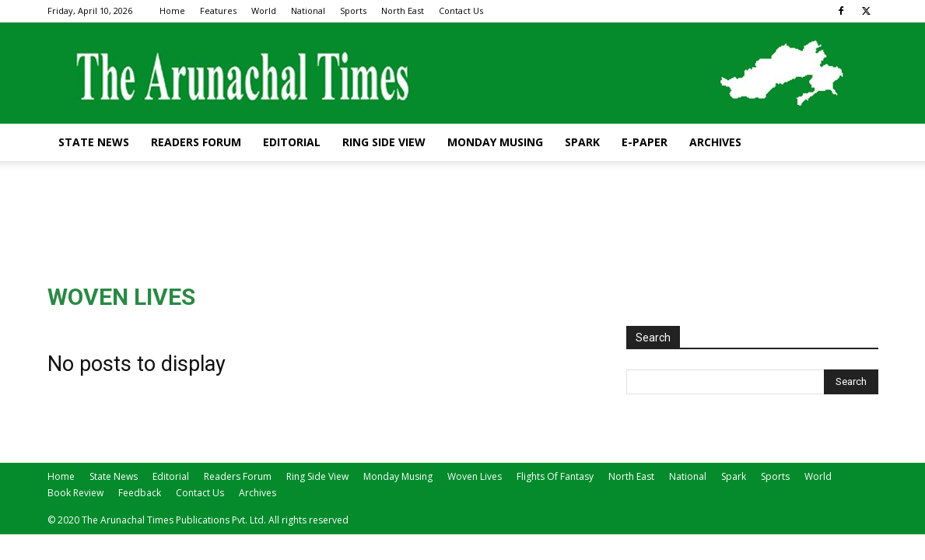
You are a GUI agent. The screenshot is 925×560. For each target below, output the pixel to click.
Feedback (140, 493)
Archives (715, 142)
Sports (353, 10)
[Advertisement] (463, 215)
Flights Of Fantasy (555, 476)
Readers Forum (196, 142)
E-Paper (645, 142)
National (308, 10)
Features (218, 10)
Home (172, 10)
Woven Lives (475, 476)
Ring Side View (384, 142)
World (264, 10)
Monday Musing (495, 142)
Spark (582, 142)
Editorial (292, 142)
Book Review (75, 493)
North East (403, 10)
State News (94, 142)
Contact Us (461, 10)
